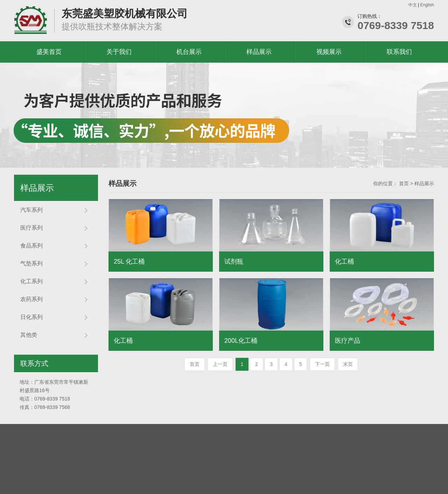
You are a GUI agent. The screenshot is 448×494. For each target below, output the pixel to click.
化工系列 (31, 281)
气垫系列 (31, 263)
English (427, 5)
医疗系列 (31, 228)
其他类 (29, 335)
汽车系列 (31, 210)
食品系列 (31, 246)
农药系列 (31, 299)
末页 (348, 364)
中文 (413, 5)
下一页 (322, 364)
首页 (404, 183)
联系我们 (399, 52)
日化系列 (31, 317)
